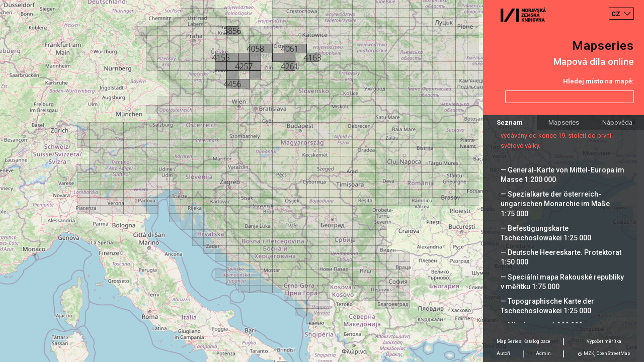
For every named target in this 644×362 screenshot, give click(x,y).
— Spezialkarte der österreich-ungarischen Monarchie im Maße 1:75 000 (555, 204)
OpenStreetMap (613, 353)
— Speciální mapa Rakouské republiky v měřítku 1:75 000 (562, 282)
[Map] (322, 181)
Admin (543, 353)
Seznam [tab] (510, 122)
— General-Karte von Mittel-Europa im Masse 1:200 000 (562, 175)
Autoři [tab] (503, 353)
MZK (589, 353)
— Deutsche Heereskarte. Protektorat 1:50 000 (561, 257)
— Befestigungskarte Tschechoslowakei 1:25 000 (546, 233)
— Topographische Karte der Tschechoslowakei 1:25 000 (547, 306)
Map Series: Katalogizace (524, 341)
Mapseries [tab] (564, 122)
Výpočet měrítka (604, 341)
